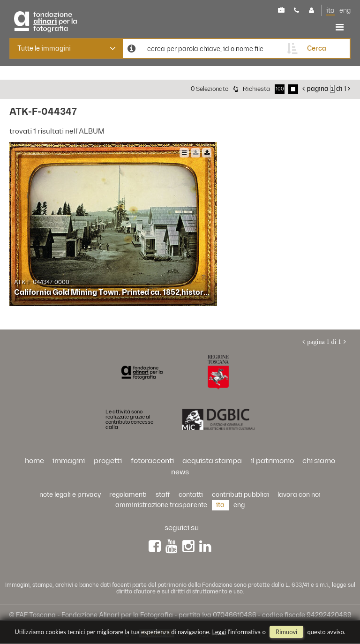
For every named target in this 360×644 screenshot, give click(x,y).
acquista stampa (212, 461)
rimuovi (286, 632)
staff (163, 495)
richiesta (256, 89)
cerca (317, 49)
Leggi (219, 632)
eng (345, 11)
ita (330, 11)
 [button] (340, 27)
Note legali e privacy (70, 495)
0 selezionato (210, 89)
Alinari (54, 22)
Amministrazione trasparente (161, 505)
